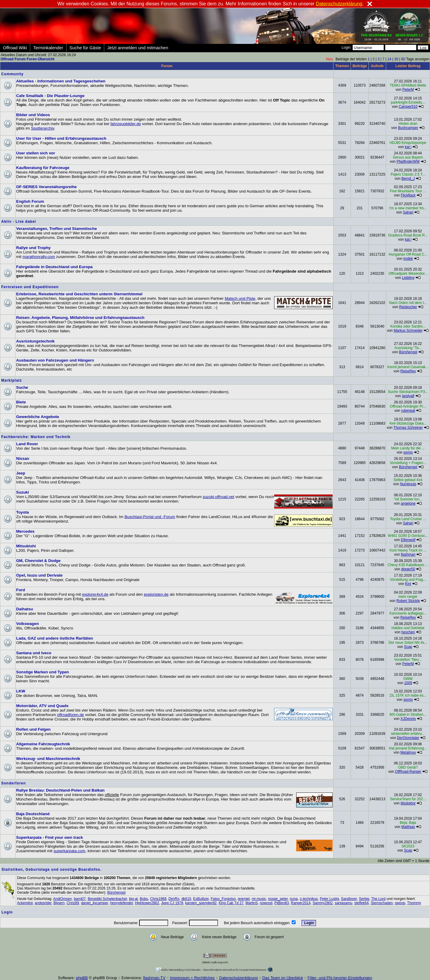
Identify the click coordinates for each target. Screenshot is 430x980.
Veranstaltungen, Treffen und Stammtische (56, 229)
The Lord (378, 899)
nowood (266, 903)
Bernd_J (408, 179)
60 (403, 59)
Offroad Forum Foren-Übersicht (27, 59)
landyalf (408, 396)
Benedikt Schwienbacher (107, 899)
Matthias (408, 827)
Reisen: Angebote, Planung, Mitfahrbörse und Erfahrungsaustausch (80, 318)
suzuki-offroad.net (219, 497)
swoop (400, 903)
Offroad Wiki (15, 48)
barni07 (80, 899)
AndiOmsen (63, 899)
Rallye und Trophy (33, 248)
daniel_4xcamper (95, 903)
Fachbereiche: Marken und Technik (36, 437)
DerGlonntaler (408, 738)
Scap (408, 647)
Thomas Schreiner (408, 428)
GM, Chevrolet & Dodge (38, 561)
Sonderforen (13, 783)
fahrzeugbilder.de (126, 124)
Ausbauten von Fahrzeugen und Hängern (55, 360)
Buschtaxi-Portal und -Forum (150, 517)
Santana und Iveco (34, 653)
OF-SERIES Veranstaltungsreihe (46, 187)
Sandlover (349, 899)
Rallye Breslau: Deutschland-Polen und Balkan (60, 790)
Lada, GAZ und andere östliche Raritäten (55, 638)
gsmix (408, 452)
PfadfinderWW (408, 162)
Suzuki (23, 492)
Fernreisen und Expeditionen (30, 287)
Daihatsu (24, 609)
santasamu (344, 903)
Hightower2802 (147, 903)
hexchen (408, 632)
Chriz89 (73, 903)
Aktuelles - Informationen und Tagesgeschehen (61, 81)
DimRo (174, 899)
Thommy (414, 903)
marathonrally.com (39, 257)
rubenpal (408, 411)
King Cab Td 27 (231, 903)
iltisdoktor (408, 803)
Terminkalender (48, 48)
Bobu (144, 899)
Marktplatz (11, 380)
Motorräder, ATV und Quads (42, 706)
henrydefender (122, 903)
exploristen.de (156, 594)
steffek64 (361, 903)
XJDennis (408, 719)
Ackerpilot (25, 903)
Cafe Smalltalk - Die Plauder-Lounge (50, 96)
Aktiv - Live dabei (19, 222)
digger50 (408, 569)
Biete (21, 402)
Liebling (408, 278)
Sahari (408, 212)
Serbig (364, 899)
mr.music (259, 899)
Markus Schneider (408, 331)
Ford (21, 590)
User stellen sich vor (36, 153)
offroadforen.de (70, 715)
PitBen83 (282, 903)
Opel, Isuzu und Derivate (39, 575)
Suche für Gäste (85, 48)
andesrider (43, 903)
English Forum (30, 201)
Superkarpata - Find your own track (50, 837)
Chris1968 (158, 899)
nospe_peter (278, 899)
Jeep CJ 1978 (172, 903)
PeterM (408, 90)
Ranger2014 (301, 903)
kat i (408, 147)
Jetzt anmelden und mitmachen (138, 48)
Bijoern (59, 903)
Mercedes (25, 531)
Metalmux (408, 752)
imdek (408, 259)
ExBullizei (201, 899)
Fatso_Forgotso (223, 899)
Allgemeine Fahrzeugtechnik (43, 744)
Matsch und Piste (240, 298)
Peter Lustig (329, 899)
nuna (294, 899)
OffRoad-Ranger (408, 772)
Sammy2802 (323, 903)
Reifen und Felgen (33, 729)
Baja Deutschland (33, 814)
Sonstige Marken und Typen (43, 672)
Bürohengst (408, 352)
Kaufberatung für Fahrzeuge (43, 168)
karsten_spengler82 (201, 903)
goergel (244, 899)
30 (396, 59)
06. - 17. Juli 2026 (409, 36)
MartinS (252, 903)
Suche (22, 387)
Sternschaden (382, 903)
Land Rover (27, 444)
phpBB (82, 978)
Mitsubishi (26, 546)
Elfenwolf (408, 540)
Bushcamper (408, 128)
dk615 (186, 899)
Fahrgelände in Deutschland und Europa (54, 267)
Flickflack (408, 195)
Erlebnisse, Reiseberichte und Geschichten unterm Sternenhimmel (79, 294)
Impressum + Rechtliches (192, 978)
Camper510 (408, 107)
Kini (408, 584)
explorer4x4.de (95, 594)
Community (12, 74)
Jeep (21, 473)
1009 (408, 683)
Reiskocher (408, 307)
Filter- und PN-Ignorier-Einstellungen (340, 978)
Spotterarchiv (43, 128)
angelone (408, 503)
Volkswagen (27, 624)
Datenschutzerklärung (239, 978)
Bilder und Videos (33, 115)
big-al (133, 899)
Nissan (23, 458)
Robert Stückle (408, 601)
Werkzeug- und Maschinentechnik (48, 759)
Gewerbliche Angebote (38, 417)
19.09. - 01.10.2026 (377, 36)
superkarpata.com (69, 851)
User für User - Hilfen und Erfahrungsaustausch (61, 138)
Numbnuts (408, 484)
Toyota (23, 512)
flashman (408, 554)
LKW (21, 691)
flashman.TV (154, 978)
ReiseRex (408, 371)
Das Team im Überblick (283, 978)
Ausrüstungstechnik (35, 341)
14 (389, 59)
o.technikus (309, 899)
